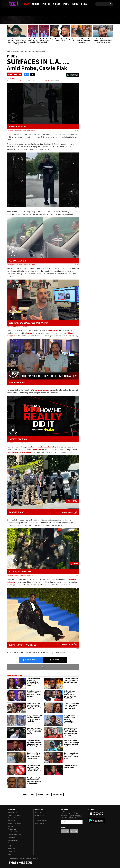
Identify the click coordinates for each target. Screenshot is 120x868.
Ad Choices (12, 821)
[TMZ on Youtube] (15, 4)
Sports (27, 20)
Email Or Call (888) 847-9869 (30, 12)
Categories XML (13, 840)
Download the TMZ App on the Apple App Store (97, 814)
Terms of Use (12, 818)
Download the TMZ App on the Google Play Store (97, 820)
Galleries (11, 843)
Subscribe (81, 822)
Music (48, 794)
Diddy (25, 794)
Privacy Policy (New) (14, 815)
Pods (75, 20)
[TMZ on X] (12, 4)
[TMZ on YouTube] (72, 831)
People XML (12, 849)
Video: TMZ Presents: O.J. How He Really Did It (17, 443)
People (10, 846)
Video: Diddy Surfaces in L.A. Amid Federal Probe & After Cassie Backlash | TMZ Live (21, 386)
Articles (10, 826)
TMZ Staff (12, 78)
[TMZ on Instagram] (19, 4)
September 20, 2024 (44, 81)
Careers (37, 818)
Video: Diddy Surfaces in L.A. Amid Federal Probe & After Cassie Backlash (21, 130)
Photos (44, 20)
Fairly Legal (58, 794)
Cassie (32, 794)
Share (31, 660)
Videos (61, 20)
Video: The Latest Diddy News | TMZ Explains (17, 327)
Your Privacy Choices (14, 824)
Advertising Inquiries (41, 821)
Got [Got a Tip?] (13, 12)
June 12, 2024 (17, 81)
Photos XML (12, 851)
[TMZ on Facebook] (9, 4)
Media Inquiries (39, 824)
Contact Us (38, 813)
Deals (105, 20)
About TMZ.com (13, 813)
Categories (11, 837)
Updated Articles (13, 832)
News (12, 20)
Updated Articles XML (15, 835)
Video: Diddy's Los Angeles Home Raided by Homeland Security (21, 575)
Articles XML (12, 829)
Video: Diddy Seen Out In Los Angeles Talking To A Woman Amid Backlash (21, 264)
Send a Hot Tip (39, 815)
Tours (90, 20)
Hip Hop (40, 794)
